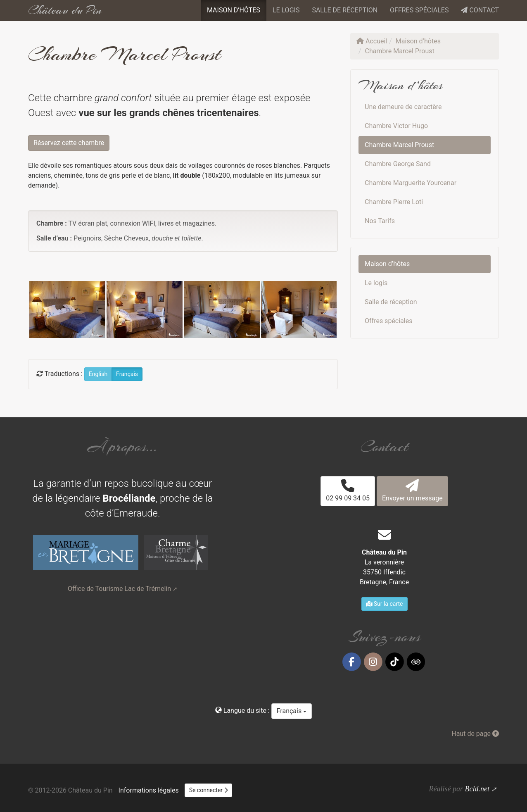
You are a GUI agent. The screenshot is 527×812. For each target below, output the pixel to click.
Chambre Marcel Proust (399, 145)
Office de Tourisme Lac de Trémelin (119, 589)
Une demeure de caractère (403, 107)
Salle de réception (345, 10)
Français (292, 711)
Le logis (286, 10)
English (98, 374)
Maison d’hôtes (234, 10)
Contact (480, 10)
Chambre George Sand (398, 164)
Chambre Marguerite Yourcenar (411, 183)
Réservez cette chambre (69, 143)
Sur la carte (385, 604)
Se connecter (209, 790)
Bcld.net (477, 789)
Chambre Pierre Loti (394, 202)
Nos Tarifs (380, 221)
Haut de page (475, 734)
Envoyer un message (412, 491)
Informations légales (149, 790)
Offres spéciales (419, 10)
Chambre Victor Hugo (396, 126)
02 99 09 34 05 (348, 491)
